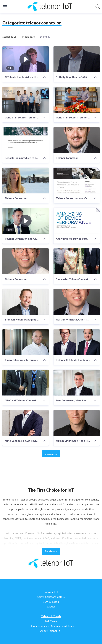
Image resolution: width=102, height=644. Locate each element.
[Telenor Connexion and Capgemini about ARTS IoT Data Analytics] (26, 221)
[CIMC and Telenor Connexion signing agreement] (26, 383)
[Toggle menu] (5, 7)
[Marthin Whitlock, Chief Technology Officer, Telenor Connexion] (77, 302)
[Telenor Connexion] (77, 140)
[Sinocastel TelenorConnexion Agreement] (77, 261)
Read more (51, 551)
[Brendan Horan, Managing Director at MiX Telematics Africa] (26, 302)
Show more (51, 454)
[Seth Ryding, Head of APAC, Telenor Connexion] (77, 59)
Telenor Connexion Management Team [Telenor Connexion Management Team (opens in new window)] (51, 626)
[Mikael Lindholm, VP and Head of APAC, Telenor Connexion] (77, 423)
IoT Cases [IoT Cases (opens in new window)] (51, 621)
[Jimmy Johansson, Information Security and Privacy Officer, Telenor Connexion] (26, 342)
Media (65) (28, 37)
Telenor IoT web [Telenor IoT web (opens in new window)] (51, 616)
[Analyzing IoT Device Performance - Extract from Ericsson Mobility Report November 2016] (77, 221)
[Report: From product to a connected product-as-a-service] (26, 140)
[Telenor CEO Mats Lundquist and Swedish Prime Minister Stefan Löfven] (77, 342)
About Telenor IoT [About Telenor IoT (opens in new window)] (51, 631)
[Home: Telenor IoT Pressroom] (50, 7)
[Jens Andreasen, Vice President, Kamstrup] (77, 383)
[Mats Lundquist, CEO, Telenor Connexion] (26, 423)
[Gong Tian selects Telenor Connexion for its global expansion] (26, 100)
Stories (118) (10, 37)
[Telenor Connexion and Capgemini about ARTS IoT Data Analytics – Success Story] (77, 181)
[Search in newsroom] (98, 7)
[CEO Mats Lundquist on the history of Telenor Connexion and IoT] (26, 59)
